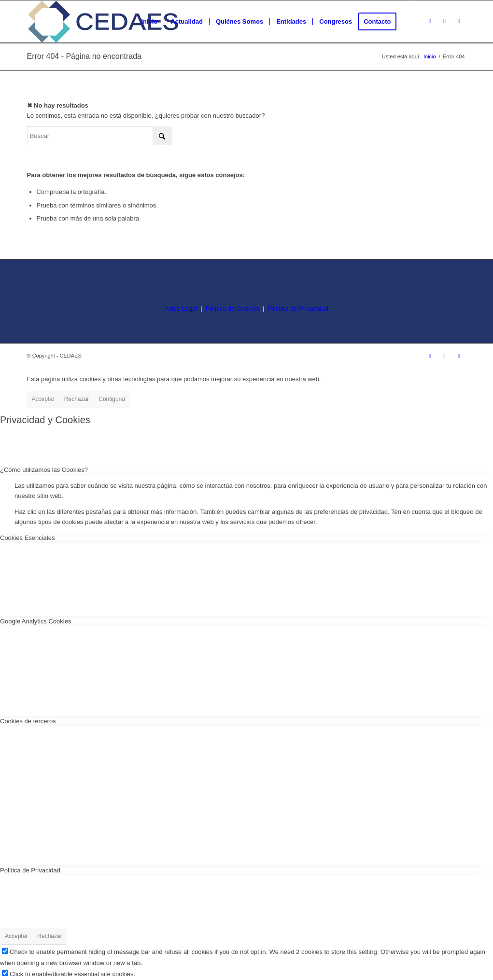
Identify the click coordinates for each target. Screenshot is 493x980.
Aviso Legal (181, 309)
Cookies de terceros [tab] (28, 721)
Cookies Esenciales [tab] (27, 538)
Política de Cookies (232, 309)
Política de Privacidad (298, 309)
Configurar (112, 399)
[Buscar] (99, 136)
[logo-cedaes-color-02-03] (103, 22)
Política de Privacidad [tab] (30, 870)
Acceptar (43, 399)
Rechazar (77, 399)
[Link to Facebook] (445, 21)
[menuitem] (149, 22)
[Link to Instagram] (430, 21)
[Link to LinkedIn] (459, 21)
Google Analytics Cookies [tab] (35, 621)
